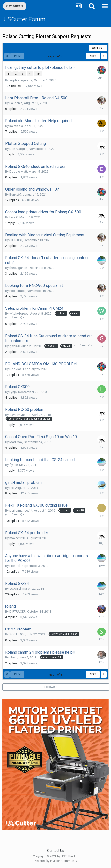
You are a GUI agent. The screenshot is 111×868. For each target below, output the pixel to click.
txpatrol (15, 566)
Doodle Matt (18, 172)
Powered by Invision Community (55, 861)
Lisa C (14, 217)
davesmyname (20, 415)
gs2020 (15, 346)
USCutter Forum (25, 19)
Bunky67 (15, 194)
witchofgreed (19, 314)
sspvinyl (15, 589)
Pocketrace (17, 291)
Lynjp (13, 392)
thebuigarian (18, 268)
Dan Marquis (18, 149)
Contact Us (56, 851)
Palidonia (16, 103)
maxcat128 (17, 538)
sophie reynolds (21, 80)
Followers (51, 687)
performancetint (21, 511)
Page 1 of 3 (55, 57)
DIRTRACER (18, 611)
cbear (13, 657)
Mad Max (16, 442)
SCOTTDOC (17, 634)
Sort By (98, 48)
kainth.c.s (16, 126)
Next (93, 56)
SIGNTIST (16, 240)
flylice (14, 465)
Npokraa (16, 369)
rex (11, 488)
